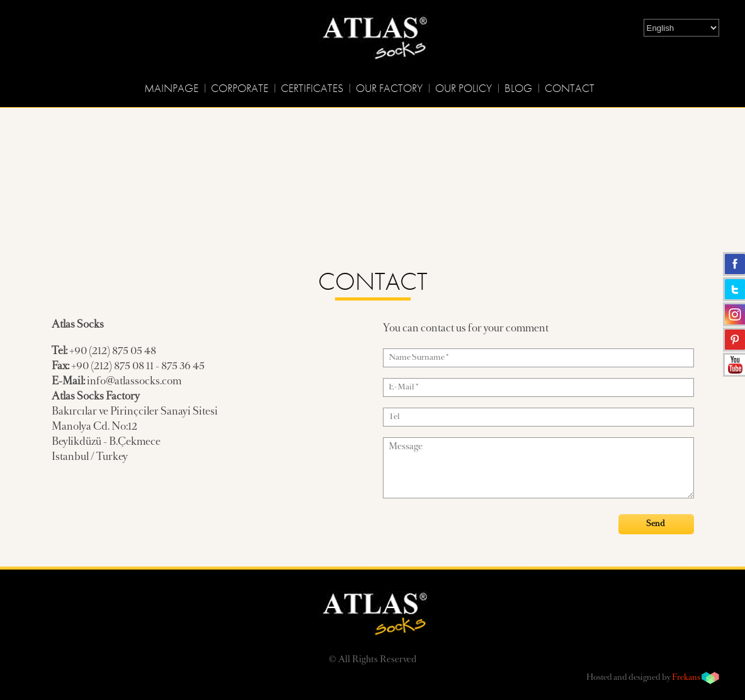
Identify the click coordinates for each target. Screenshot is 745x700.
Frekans (686, 678)
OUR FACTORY (389, 88)
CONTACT (570, 88)
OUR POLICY (463, 88)
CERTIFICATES (312, 88)
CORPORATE (240, 88)
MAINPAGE (171, 88)
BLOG (518, 88)
